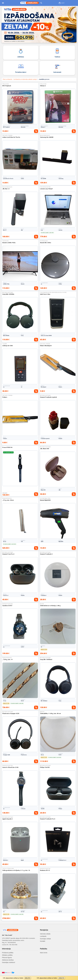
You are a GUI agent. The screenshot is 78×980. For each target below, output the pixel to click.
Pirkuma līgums (7, 958)
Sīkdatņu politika (7, 955)
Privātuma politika (8, 953)
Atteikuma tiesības (8, 960)
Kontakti (43, 941)
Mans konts (44, 953)
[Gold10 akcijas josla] (39, 978)
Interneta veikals (45, 934)
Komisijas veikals (45, 939)
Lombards (43, 936)
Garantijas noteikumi (9, 962)
